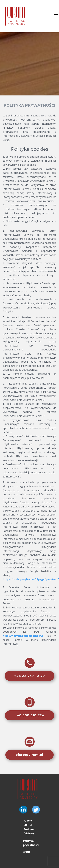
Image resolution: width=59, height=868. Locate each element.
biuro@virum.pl (29, 755)
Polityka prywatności (31, 843)
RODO (26, 852)
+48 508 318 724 (30, 715)
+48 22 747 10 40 (29, 676)
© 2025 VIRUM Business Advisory (29, 827)
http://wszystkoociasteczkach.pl (24, 636)
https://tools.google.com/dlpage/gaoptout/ (31, 579)
